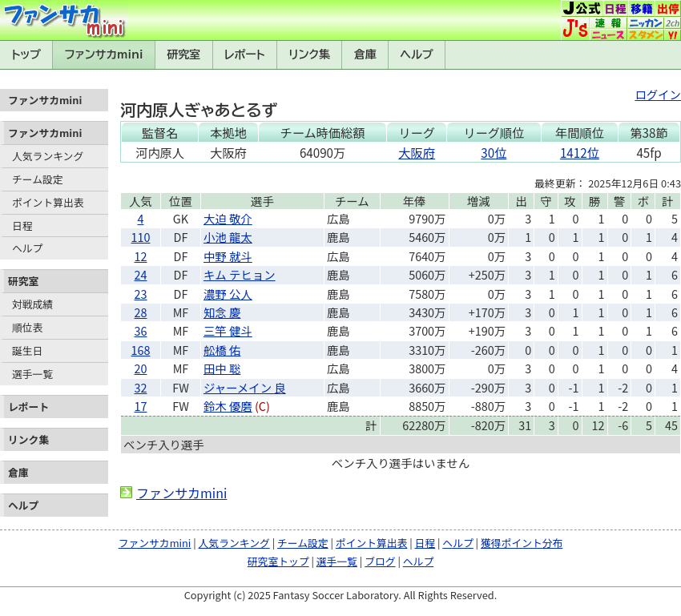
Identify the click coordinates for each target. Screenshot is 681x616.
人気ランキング (48, 156)
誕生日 (27, 350)
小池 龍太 (228, 237)
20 (141, 368)
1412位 (580, 152)
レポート (245, 54)
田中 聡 (222, 368)
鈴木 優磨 (228, 406)
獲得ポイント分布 (522, 543)
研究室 (183, 54)
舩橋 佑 (222, 350)
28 (141, 312)
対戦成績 (32, 304)
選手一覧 (32, 374)
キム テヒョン (240, 274)
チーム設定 (38, 179)
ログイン (658, 94)
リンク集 (309, 54)
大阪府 (417, 152)
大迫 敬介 (228, 218)
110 (141, 237)
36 (141, 330)
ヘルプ (417, 54)
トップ (26, 54)
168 (141, 350)
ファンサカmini (104, 54)
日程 (22, 225)
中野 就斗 (228, 256)
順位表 (27, 327)
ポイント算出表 (48, 202)
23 (141, 294)
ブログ (380, 561)
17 (141, 406)
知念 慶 (222, 312)
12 (141, 256)
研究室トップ (278, 561)
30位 (494, 152)
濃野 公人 (228, 294)
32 (141, 387)
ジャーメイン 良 (245, 387)
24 (141, 274)
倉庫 (365, 54)
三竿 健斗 (228, 330)
